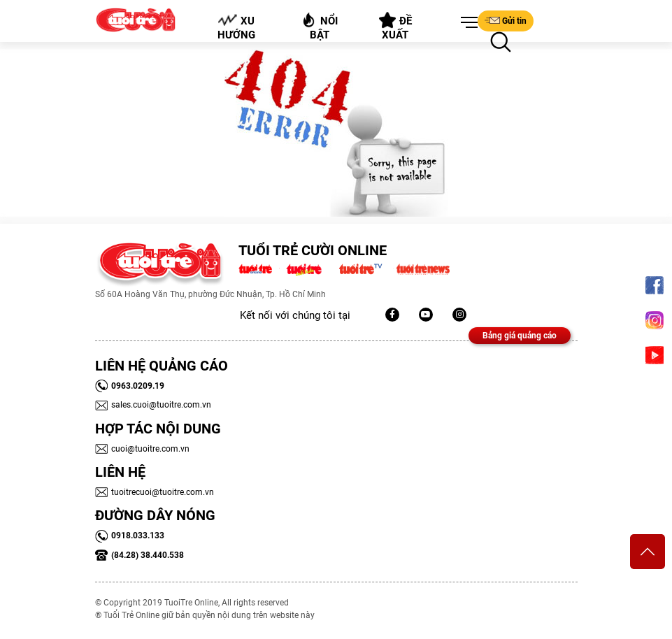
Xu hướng (236, 27)
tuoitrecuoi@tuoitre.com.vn (155, 492)
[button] (466, 23)
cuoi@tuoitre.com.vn (142, 449)
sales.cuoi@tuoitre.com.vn (153, 405)
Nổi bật (319, 26)
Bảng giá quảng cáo (520, 336)
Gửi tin (506, 20)
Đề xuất (395, 27)
